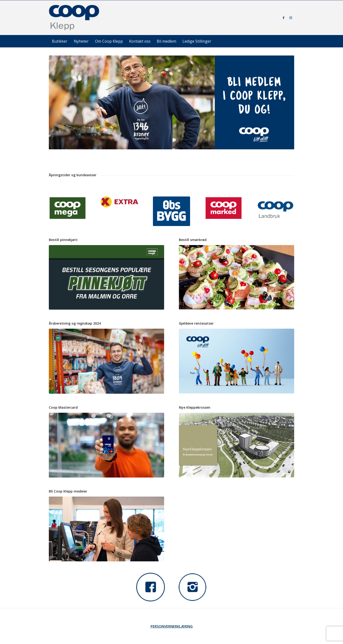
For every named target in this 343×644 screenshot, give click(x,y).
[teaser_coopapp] (106, 529)
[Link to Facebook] (283, 18)
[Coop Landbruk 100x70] (275, 210)
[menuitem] (60, 41)
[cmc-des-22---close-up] (106, 445)
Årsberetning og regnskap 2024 (75, 323)
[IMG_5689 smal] (237, 277)
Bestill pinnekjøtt (63, 240)
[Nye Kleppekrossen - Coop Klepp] (237, 445)
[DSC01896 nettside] (106, 361)
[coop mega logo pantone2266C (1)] (68, 208)
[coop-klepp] (74, 18)
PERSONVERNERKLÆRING (172, 626)
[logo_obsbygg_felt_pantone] (172, 211)
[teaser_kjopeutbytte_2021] (237, 361)
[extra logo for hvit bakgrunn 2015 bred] (119, 202)
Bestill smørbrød (193, 240)
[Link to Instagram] (291, 18)
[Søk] (283, 41)
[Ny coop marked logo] (224, 208)
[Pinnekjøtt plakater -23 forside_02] (106, 277)
